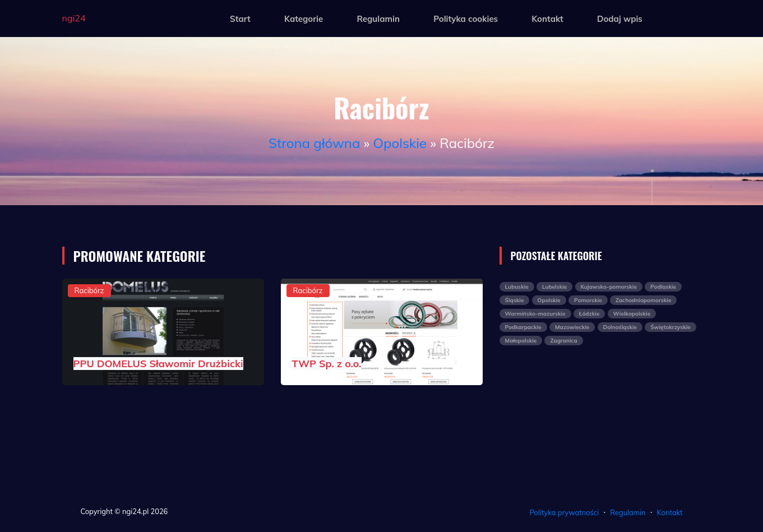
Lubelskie (554, 287)
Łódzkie (589, 314)
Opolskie (400, 143)
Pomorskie (588, 300)
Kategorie (304, 19)
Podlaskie (663, 287)
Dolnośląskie (620, 327)
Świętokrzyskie (670, 327)
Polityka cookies (466, 19)
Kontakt (547, 19)
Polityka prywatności (565, 512)
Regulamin (378, 19)
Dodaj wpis (620, 19)
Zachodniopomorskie (643, 300)
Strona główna (314, 143)
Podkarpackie (523, 327)
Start (240, 19)
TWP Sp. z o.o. (327, 364)
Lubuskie (517, 287)
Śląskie (515, 300)
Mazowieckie (572, 327)
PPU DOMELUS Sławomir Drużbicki (158, 364)
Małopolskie (521, 341)
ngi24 (74, 18)
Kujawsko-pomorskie (609, 287)
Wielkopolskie (632, 314)
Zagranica (563, 341)
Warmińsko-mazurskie (535, 314)
